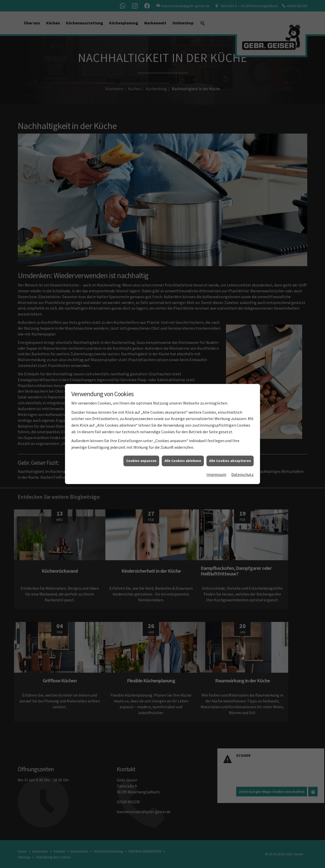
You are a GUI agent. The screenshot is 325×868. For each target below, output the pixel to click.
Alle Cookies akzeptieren (230, 459)
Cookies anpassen (141, 459)
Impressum (216, 473)
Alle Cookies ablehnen (183, 459)
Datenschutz (242, 473)
